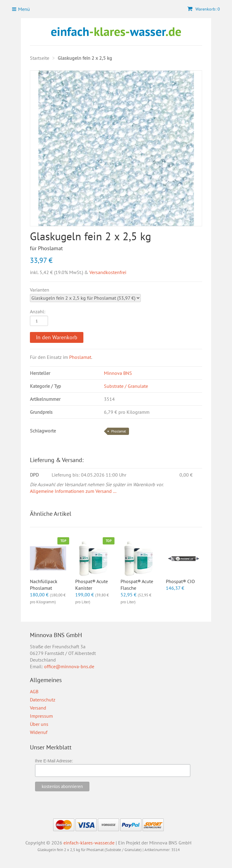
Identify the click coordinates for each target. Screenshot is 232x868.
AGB (34, 691)
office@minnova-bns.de (69, 666)
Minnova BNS (118, 373)
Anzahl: (38, 311)
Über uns (39, 724)
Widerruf (39, 732)
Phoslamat (80, 357)
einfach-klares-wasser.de (89, 843)
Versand (38, 708)
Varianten (40, 290)
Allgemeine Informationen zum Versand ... (73, 491)
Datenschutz (43, 700)
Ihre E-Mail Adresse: (54, 761)
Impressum (41, 716)
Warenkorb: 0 (204, 9)
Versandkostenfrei (108, 272)
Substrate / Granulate (126, 386)
